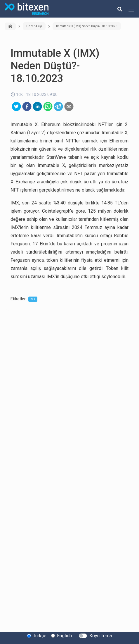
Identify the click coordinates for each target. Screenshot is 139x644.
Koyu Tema (101, 636)
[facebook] (27, 106)
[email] (69, 106)
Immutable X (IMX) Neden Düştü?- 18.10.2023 (87, 26)
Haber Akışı (34, 26)
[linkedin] (37, 106)
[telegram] (58, 106)
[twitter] (16, 106)
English (64, 636)
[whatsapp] (48, 106)
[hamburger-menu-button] (131, 9)
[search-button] (120, 9)
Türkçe (40, 636)
